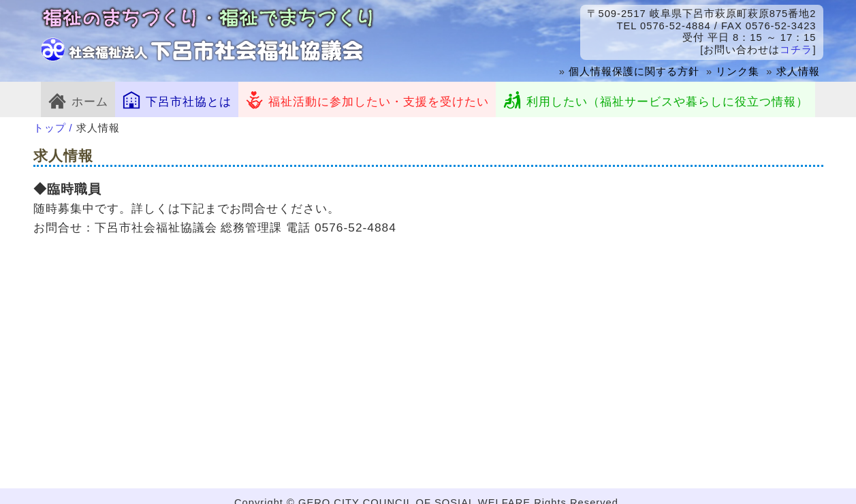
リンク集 (738, 72)
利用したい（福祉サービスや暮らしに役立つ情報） (655, 99)
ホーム (78, 99)
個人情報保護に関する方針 (634, 72)
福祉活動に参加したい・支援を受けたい (367, 99)
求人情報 (798, 72)
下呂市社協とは (177, 99)
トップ (50, 128)
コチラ (796, 50)
